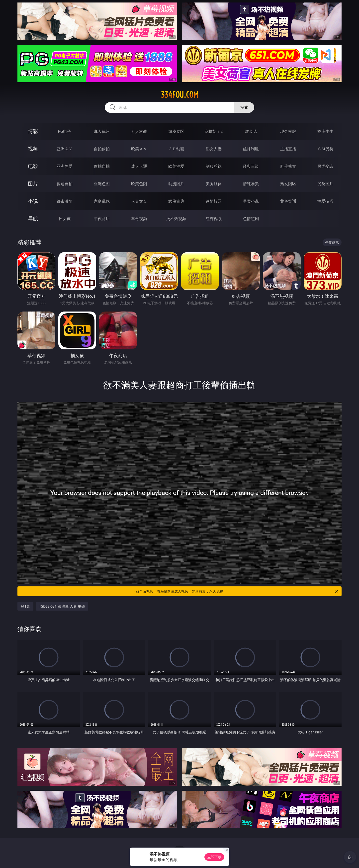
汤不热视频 (176, 219)
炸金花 (251, 131)
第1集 (25, 606)
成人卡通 (139, 166)
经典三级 (251, 166)
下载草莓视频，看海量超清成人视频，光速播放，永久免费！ (236, 591)
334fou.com (179, 95)
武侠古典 (176, 201)
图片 (33, 184)
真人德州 (102, 131)
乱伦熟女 (288, 166)
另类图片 (325, 184)
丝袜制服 (251, 149)
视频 (33, 149)
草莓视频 (139, 219)
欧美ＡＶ (139, 149)
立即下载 (214, 857)
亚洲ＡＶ (65, 149)
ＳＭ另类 (325, 149)
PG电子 (64, 131)
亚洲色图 (102, 184)
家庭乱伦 (102, 201)
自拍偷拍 (102, 149)
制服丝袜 (214, 166)
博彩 (33, 131)
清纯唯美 (251, 184)
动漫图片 (176, 184)
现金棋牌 (288, 131)
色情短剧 (251, 219)
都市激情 (65, 201)
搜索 (244, 107)
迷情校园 (214, 201)
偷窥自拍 (65, 184)
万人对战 (139, 131)
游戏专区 (176, 131)
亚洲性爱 (65, 166)
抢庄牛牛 (325, 131)
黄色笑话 (288, 201)
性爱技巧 (325, 201)
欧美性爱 (176, 166)
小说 (33, 201)
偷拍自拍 (102, 166)
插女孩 (65, 219)
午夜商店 (102, 219)
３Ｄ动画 (176, 149)
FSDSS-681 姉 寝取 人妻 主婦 (62, 606)
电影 (33, 166)
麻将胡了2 (214, 131)
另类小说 (251, 201)
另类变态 (325, 166)
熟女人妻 (214, 149)
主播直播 (288, 149)
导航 (33, 218)
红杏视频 (214, 219)
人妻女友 (139, 201)
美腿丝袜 (214, 184)
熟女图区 (288, 184)
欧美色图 (139, 184)
